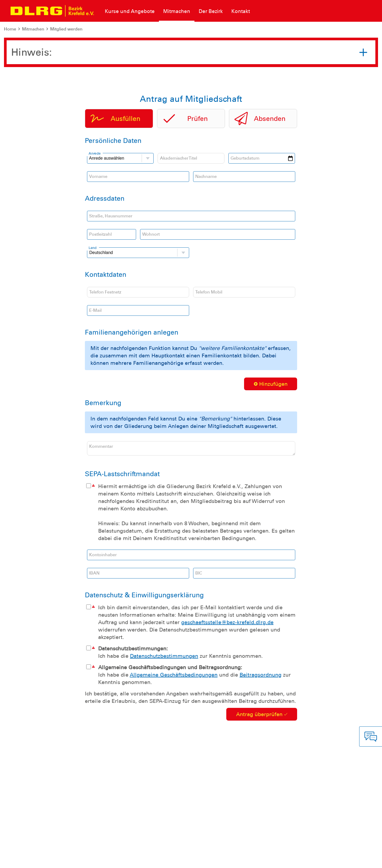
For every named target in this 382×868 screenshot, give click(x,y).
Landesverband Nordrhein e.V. (346, 860)
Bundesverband (295, 860)
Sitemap (70, 860)
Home (10, 29)
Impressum (17, 860)
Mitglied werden (66, 29)
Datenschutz (45, 860)
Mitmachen (33, 29)
